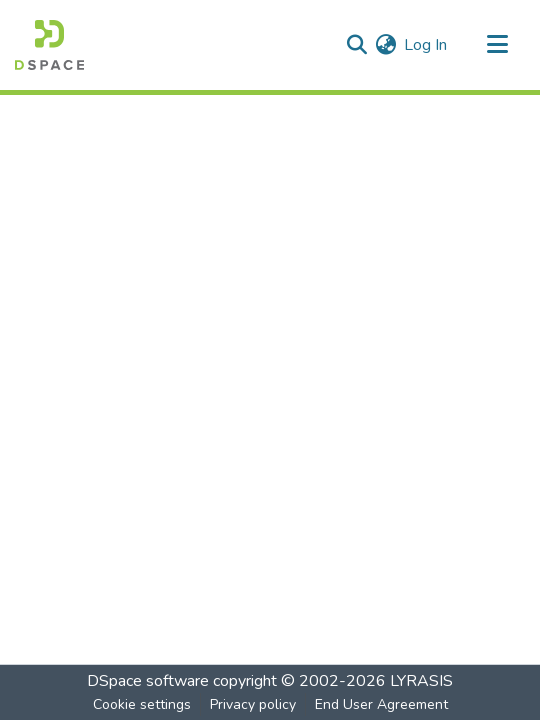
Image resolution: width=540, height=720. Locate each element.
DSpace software (148, 681)
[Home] (49, 45)
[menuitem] (385, 45)
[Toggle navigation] (497, 45)
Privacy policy (253, 704)
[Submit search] (356, 45)
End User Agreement (381, 704)
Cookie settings (142, 704)
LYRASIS (421, 681)
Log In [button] (426, 45)
